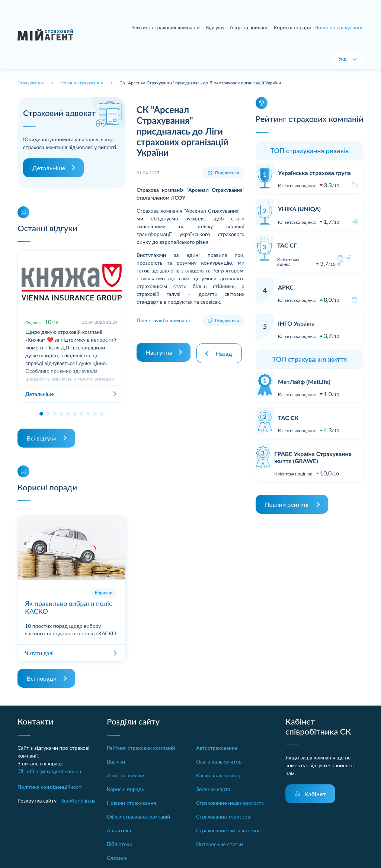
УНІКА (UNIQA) (299, 209)
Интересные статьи (220, 844)
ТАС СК (288, 418)
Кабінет (315, 794)
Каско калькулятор (219, 775)
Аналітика (119, 830)
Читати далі (39, 653)
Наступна (159, 351)
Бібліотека (119, 844)
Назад (225, 351)
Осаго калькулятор (219, 761)
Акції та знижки (249, 27)
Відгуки (214, 27)
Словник (117, 858)
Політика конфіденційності (50, 787)
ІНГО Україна (296, 323)
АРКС (286, 287)
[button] (41, 414)
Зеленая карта (213, 789)
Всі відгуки (42, 438)
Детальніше (49, 168)
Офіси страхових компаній (138, 817)
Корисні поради (292, 27)
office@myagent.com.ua (54, 771)
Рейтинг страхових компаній (166, 27)
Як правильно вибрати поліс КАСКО (69, 607)
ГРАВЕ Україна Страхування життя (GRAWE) (313, 457)
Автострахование (217, 748)
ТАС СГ (287, 245)
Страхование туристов (223, 817)
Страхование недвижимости (230, 803)
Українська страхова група (314, 173)
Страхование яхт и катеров (228, 830)
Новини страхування (131, 803)
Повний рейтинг (287, 504)
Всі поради (42, 678)
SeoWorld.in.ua (78, 801)
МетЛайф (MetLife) (304, 382)
